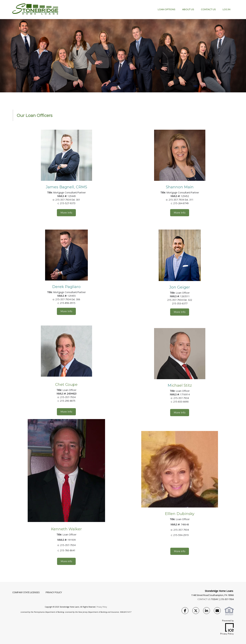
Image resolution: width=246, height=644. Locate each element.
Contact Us (208, 9)
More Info (66, 213)
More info (66, 561)
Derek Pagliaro (66, 287)
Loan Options (166, 9)
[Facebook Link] (185, 611)
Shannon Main (180, 187)
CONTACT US (204, 599)
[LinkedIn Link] (207, 611)
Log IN (226, 9)
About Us (188, 9)
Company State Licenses (26, 592)
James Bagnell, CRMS (66, 187)
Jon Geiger (180, 287)
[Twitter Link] (196, 611)
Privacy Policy (54, 592)
